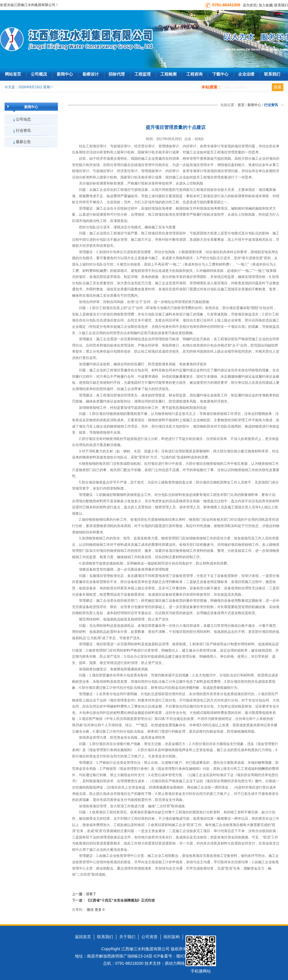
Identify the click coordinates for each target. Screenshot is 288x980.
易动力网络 (175, 963)
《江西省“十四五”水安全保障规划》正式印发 (120, 900)
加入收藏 (266, 5)
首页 (241, 105)
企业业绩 (246, 74)
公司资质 (149, 937)
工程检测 (168, 74)
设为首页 (250, 5)
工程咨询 (194, 74)
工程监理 (143, 74)
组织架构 (172, 937)
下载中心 (220, 74)
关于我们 (127, 937)
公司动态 (23, 119)
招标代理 (117, 74)
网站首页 (13, 74)
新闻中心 (65, 74)
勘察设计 (91, 74)
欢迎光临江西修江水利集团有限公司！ (29, 5)
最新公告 (23, 142)
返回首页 (83, 937)
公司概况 (39, 74)
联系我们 (281, 5)
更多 (98, 910)
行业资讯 (23, 130)
